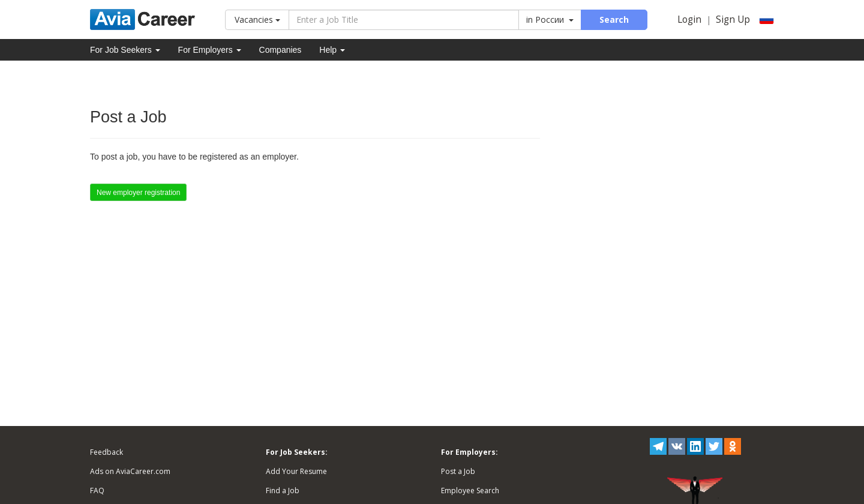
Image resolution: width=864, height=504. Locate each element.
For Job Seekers (125, 50)
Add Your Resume (296, 471)
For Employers (210, 50)
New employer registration (138, 193)
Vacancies (257, 19)
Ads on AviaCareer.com (130, 471)
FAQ (97, 490)
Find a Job (283, 490)
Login (689, 19)
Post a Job (458, 471)
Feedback (106, 452)
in (550, 19)
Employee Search (470, 490)
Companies (280, 50)
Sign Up (733, 19)
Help (332, 50)
